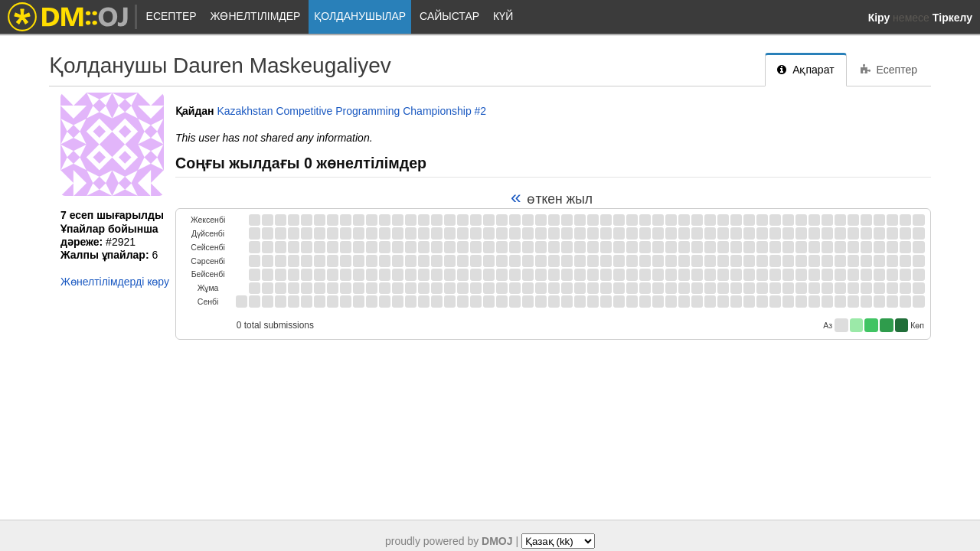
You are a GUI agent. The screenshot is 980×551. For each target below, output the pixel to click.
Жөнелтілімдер (256, 16)
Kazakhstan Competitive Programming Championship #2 (351, 111)
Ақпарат (805, 70)
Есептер (171, 16)
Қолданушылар (360, 16)
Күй (503, 16)
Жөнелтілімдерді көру (115, 282)
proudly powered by (449, 541)
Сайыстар (449, 16)
